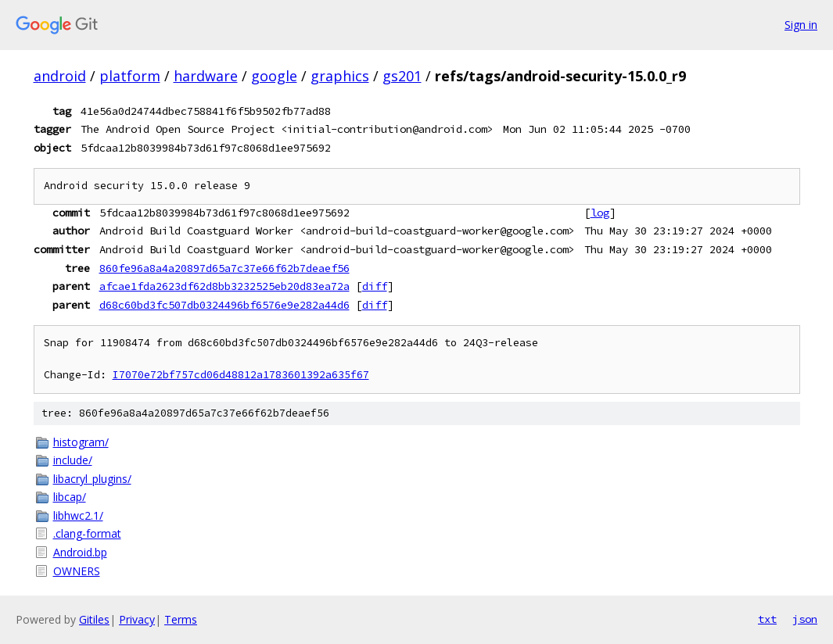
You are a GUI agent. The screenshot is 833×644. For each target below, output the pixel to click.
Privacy (137, 619)
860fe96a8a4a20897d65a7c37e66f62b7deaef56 (224, 268)
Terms (181, 619)
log (600, 213)
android (60, 76)
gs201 (402, 76)
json (805, 619)
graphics (340, 76)
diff (375, 286)
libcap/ (70, 497)
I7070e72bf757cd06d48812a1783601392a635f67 (241, 375)
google (274, 76)
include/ (73, 460)
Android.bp (80, 552)
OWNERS (77, 571)
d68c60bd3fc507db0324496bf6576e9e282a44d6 (224, 305)
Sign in (801, 25)
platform (130, 76)
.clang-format (87, 533)
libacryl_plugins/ (92, 479)
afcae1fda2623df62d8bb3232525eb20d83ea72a (224, 286)
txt (767, 619)
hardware (206, 76)
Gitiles (94, 619)
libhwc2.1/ (78, 515)
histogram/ (81, 442)
